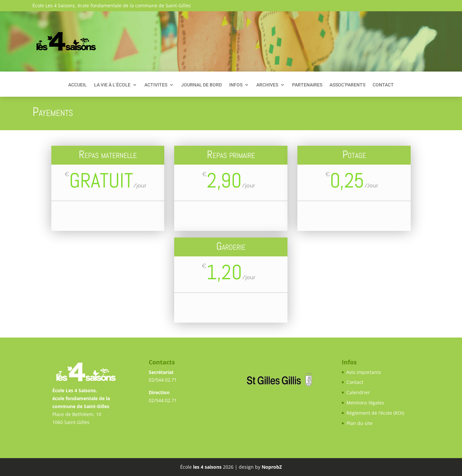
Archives (267, 85)
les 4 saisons (207, 467)
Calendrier (358, 392)
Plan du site (359, 423)
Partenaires (307, 85)
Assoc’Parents (347, 85)
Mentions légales (365, 403)
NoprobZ (272, 467)
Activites (156, 85)
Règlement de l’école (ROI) (375, 413)
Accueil (77, 85)
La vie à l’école (112, 85)
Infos (236, 85)
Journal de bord (202, 85)
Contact (383, 85)
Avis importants (364, 372)
